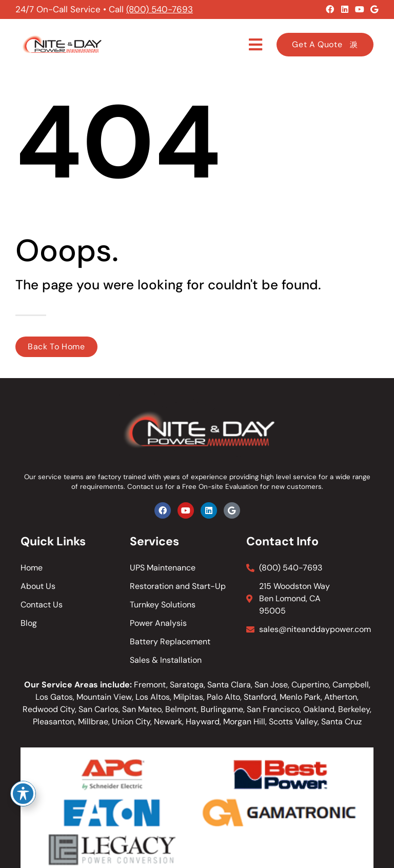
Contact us (145, 487)
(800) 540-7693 (160, 9)
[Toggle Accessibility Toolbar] (23, 794)
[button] (256, 45)
